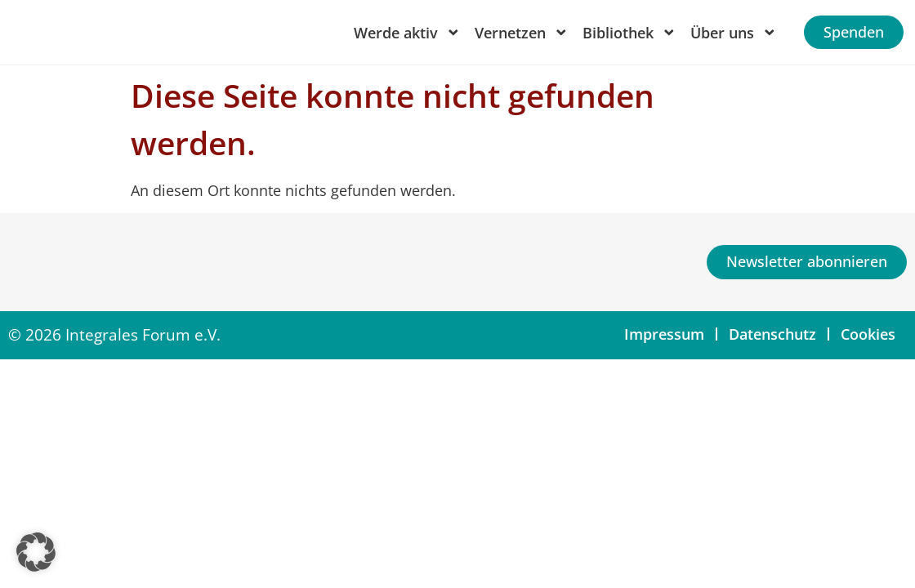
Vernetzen (522, 33)
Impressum (664, 334)
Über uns (734, 33)
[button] (36, 552)
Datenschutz (772, 334)
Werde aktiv (407, 33)
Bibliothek (629, 33)
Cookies (868, 334)
